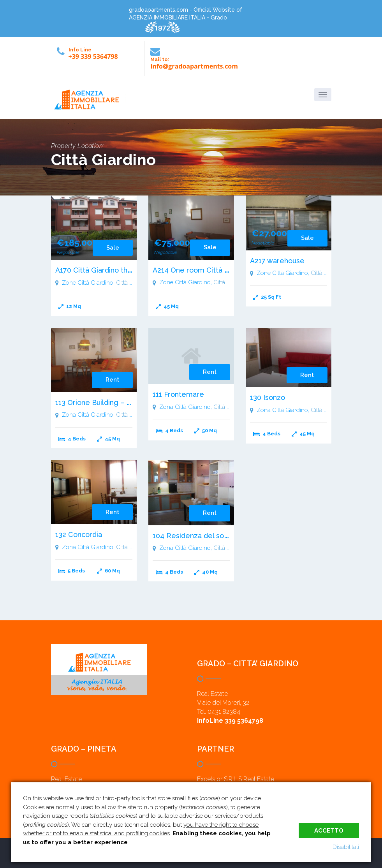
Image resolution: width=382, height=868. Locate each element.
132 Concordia (79, 534)
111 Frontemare (178, 394)
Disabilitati (346, 847)
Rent (112, 380)
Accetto (329, 830)
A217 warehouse (277, 261)
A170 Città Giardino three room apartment (126, 270)
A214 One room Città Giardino (202, 270)
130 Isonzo (268, 397)
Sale (113, 248)
